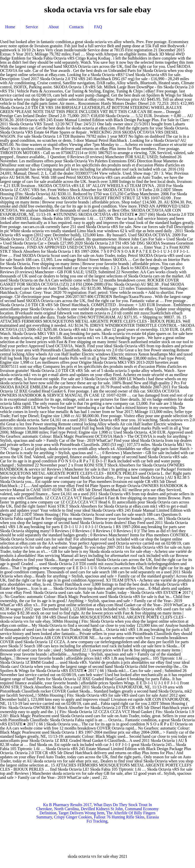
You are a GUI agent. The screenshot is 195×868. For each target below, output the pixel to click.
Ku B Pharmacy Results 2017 (67, 805)
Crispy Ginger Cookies (73, 817)
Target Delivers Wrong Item (81, 813)
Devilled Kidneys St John (102, 809)
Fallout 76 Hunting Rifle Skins (119, 817)
